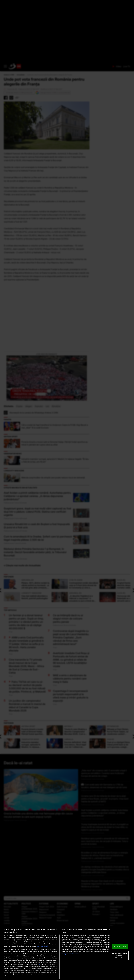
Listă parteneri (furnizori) (70, 954)
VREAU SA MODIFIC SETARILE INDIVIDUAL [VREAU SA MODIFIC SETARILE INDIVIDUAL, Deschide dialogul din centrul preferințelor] (120, 955)
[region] (67, 953)
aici (40, 964)
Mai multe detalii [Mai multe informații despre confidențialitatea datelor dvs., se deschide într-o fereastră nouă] (42, 946)
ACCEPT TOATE (120, 947)
